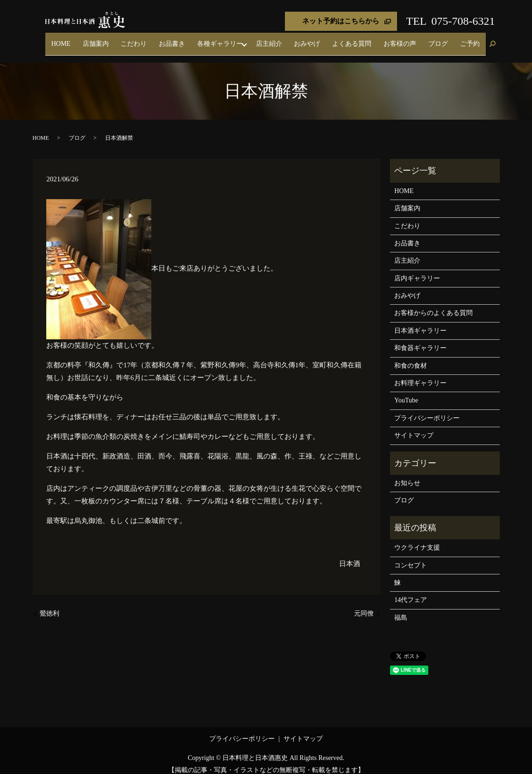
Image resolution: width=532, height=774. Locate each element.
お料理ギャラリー (420, 375)
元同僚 (364, 606)
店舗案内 (166, 39)
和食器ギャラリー (420, 340)
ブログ (450, 39)
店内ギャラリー (417, 270)
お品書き (226, 39)
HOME (139, 39)
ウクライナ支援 (417, 540)
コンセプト (411, 557)
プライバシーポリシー (427, 410)
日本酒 (350, 555)
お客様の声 (420, 39)
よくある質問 (380, 39)
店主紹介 (313, 39)
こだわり (196, 39)
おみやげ (344, 39)
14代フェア (411, 592)
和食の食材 (411, 357)
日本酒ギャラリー (420, 322)
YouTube (406, 392)
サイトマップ (414, 427)
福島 (401, 609)
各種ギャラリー (266, 39)
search (493, 40)
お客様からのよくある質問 (433, 305)
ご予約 (474, 39)
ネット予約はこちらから (341, 21)
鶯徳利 (50, 606)
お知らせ (407, 475)
